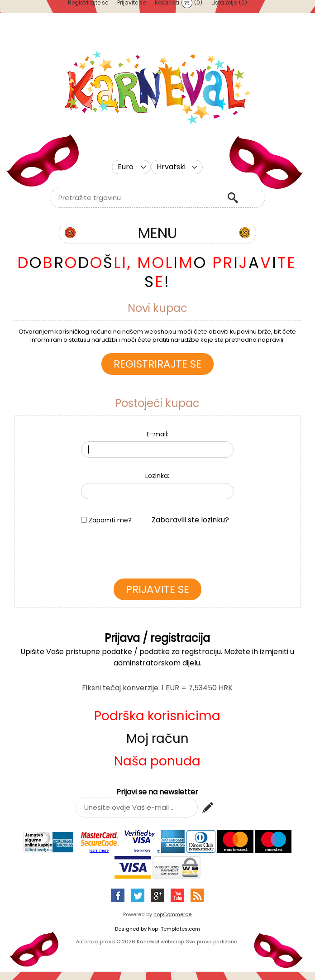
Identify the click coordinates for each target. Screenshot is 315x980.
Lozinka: (157, 476)
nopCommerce (172, 914)
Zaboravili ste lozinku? (190, 520)
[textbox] (136, 198)
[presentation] (157, 554)
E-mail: (157, 434)
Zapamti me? (110, 520)
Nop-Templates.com (174, 929)
